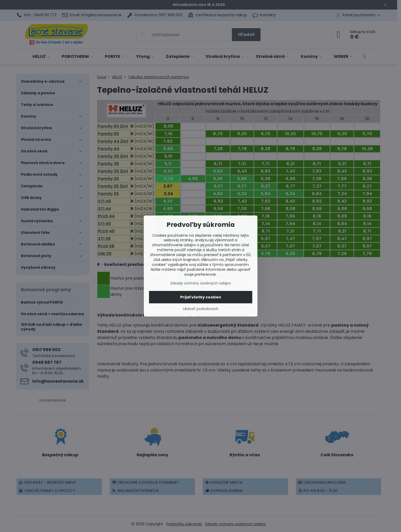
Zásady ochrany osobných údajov (201, 283)
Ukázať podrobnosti (201, 309)
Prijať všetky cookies (201, 297)
